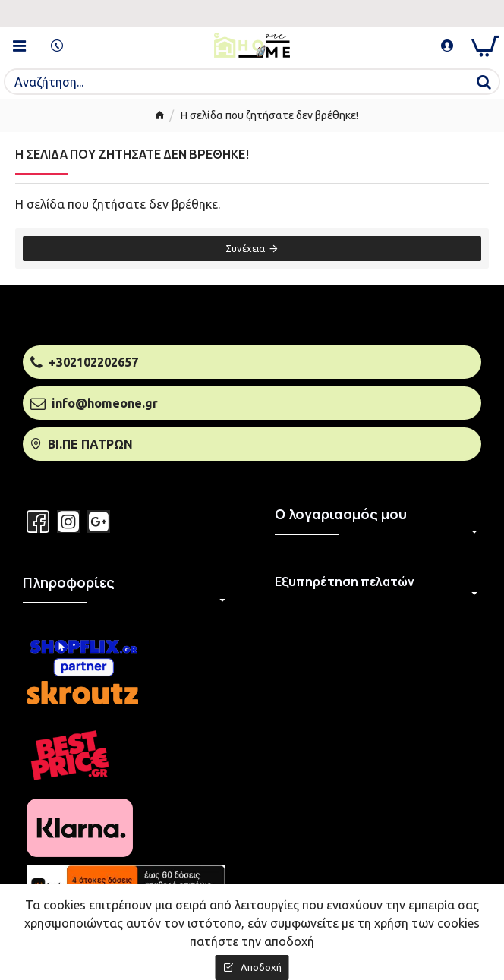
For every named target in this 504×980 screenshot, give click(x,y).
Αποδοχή (261, 967)
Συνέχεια (245, 248)
